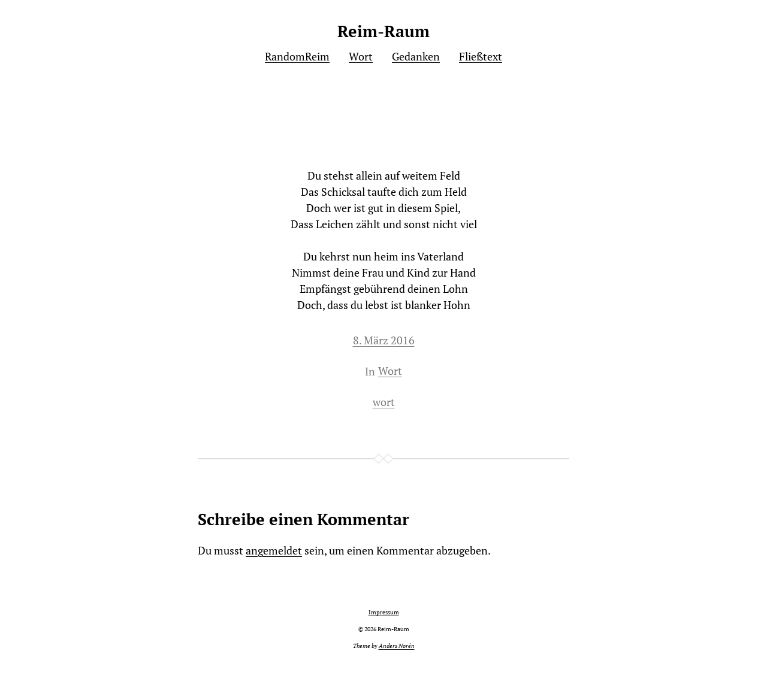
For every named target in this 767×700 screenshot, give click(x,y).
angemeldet (274, 550)
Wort (390, 371)
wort (384, 402)
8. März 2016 (384, 340)
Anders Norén (397, 646)
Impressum (384, 612)
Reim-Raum (383, 31)
